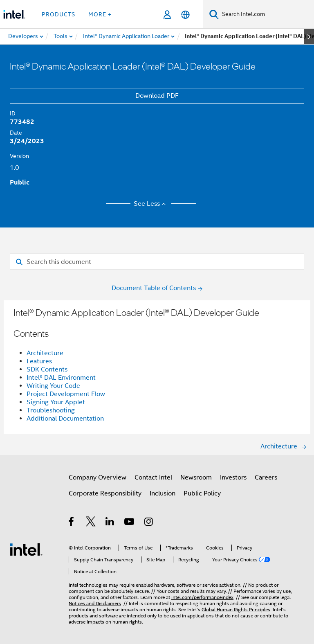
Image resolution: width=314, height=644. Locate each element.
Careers (266, 477)
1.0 (15, 168)
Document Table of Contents (154, 288)
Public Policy (202, 493)
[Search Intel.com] (266, 14)
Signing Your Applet (56, 402)
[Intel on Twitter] (91, 523)
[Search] (214, 14)
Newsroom (196, 477)
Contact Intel (153, 477)
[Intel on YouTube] (130, 523)
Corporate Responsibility (105, 493)
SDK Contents (47, 369)
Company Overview (98, 477)
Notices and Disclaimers (95, 603)
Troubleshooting (51, 410)
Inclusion (163, 493)
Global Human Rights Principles (236, 609)
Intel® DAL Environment (61, 378)
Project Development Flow (66, 394)
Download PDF (157, 96)
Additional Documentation (65, 419)
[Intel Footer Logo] (26, 549)
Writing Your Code (53, 386)
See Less (151, 204)
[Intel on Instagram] (149, 523)
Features (39, 361)
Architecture (45, 353)
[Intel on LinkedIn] (110, 523)
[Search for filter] (157, 262)
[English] (185, 15)
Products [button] (58, 14)
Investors (233, 477)
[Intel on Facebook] (72, 523)
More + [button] (100, 14)
